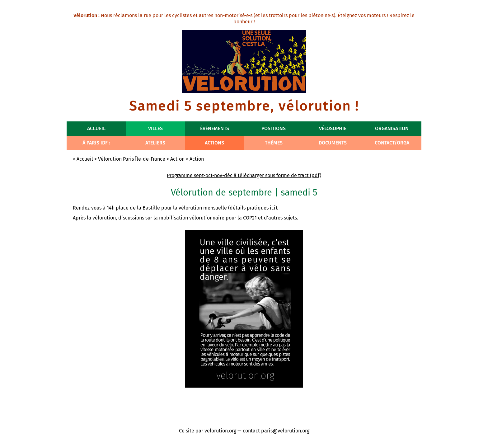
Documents (333, 143)
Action (177, 159)
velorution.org (220, 431)
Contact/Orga (392, 143)
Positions (274, 128)
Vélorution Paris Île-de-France (132, 159)
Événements (215, 128)
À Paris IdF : (96, 143)
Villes (155, 128)
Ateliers (155, 143)
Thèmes (274, 143)
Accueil (96, 128)
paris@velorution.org (285, 431)
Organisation (392, 128)
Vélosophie (333, 128)
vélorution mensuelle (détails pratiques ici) (228, 208)
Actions (214, 143)
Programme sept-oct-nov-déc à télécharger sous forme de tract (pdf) (244, 175)
